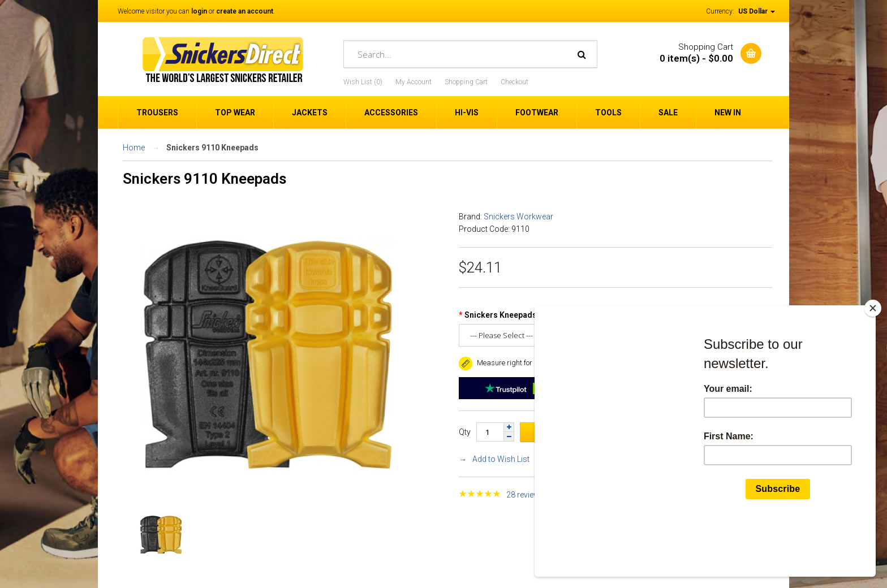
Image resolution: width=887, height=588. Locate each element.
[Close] (873, 362)
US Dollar (757, 11)
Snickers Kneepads (501, 315)
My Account (414, 82)
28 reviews (525, 495)
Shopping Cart (466, 82)
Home (134, 148)
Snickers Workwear (518, 217)
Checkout (514, 82)
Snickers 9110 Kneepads (212, 148)
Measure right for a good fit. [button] (512, 363)
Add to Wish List (501, 459)
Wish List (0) (363, 82)
